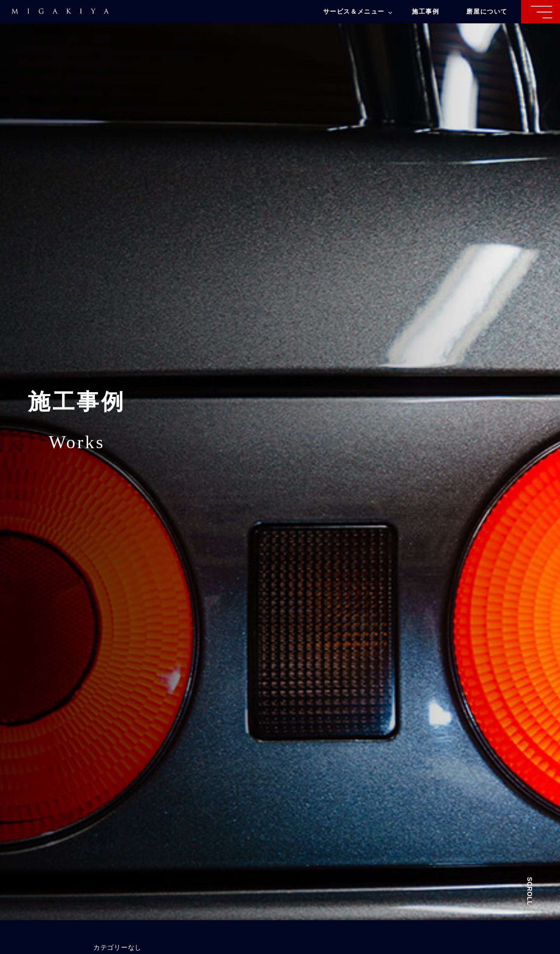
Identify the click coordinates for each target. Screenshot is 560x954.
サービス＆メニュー (358, 11)
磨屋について (487, 11)
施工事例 (425, 11)
